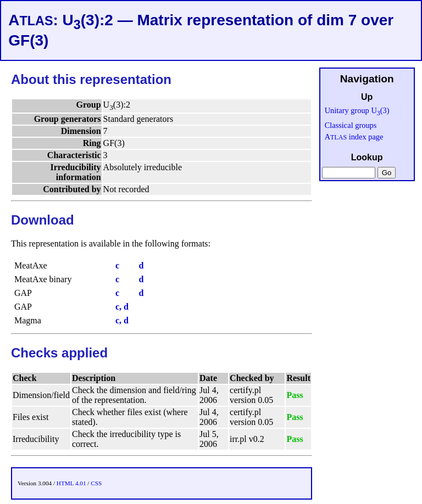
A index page (354, 137)
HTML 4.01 (71, 483)
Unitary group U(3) (357, 110)
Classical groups (351, 125)
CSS (96, 483)
